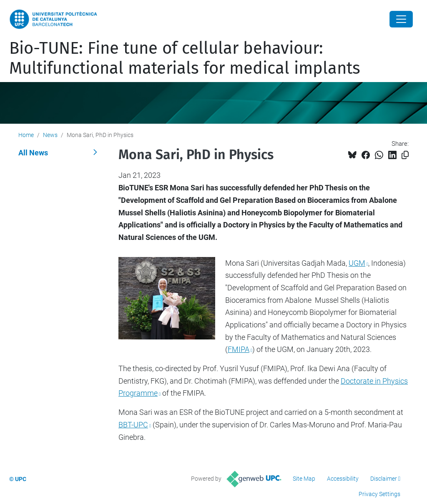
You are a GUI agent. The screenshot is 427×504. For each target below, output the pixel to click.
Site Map (304, 479)
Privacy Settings (379, 494)
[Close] (401, 19)
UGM (357, 263)
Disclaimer (384, 479)
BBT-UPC (133, 425)
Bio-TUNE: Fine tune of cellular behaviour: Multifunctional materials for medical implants (185, 58)
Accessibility (343, 479)
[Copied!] (405, 155)
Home (26, 135)
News (50, 135)
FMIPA (239, 349)
